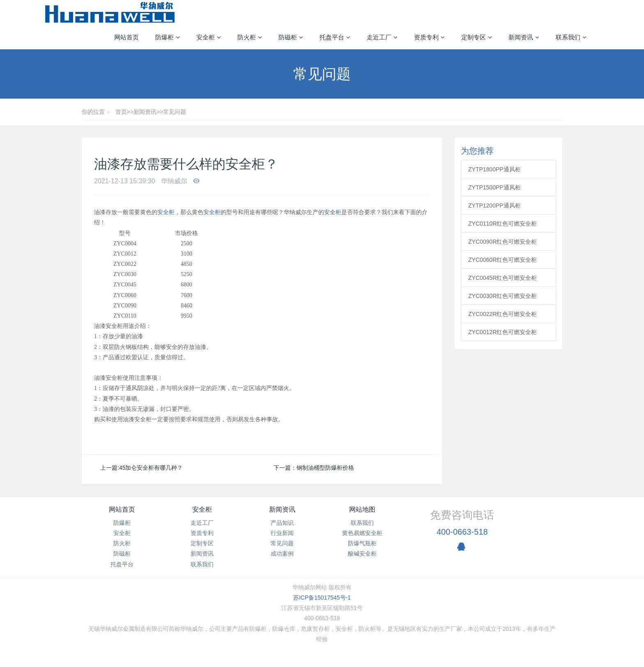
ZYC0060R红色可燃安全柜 (503, 260)
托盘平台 (122, 564)
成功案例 (282, 554)
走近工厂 (202, 523)
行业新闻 (282, 533)
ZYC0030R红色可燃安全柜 (503, 296)
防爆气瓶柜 (362, 543)
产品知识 (282, 523)
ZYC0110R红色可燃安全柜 (503, 224)
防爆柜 (122, 523)
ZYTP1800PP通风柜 (494, 169)
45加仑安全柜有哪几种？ (151, 468)
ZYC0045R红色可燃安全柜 (503, 278)
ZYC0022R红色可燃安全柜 (503, 314)
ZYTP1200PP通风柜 (494, 205)
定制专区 (202, 543)
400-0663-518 (462, 532)
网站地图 (362, 509)
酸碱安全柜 (362, 554)
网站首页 (126, 37)
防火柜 (122, 543)
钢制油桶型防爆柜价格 (325, 468)
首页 (121, 112)
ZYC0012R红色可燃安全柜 (503, 332)
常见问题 (175, 112)
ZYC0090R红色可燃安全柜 (503, 242)
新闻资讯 (145, 112)
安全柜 (166, 212)
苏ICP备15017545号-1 (322, 598)
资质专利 (202, 533)
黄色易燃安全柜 (362, 533)
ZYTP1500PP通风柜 (494, 187)
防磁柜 (122, 554)
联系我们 (202, 564)
